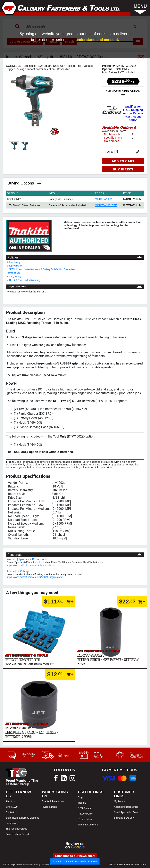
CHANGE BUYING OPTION (123, 93)
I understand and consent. (96, 40)
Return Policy (13, 262)
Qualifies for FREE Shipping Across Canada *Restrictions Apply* (133, 113)
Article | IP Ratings (18, 571)
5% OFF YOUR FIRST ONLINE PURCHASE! (75, 861)
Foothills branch (114, 138)
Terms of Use (14, 273)
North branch (112, 134)
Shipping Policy (15, 266)
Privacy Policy (14, 277)
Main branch (112, 141)
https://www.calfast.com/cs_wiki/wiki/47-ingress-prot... (36, 577)
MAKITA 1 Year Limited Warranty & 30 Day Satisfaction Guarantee (41, 269)
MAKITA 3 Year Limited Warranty (24, 280)
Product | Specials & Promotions (27, 559)
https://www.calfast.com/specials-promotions (31, 565)
